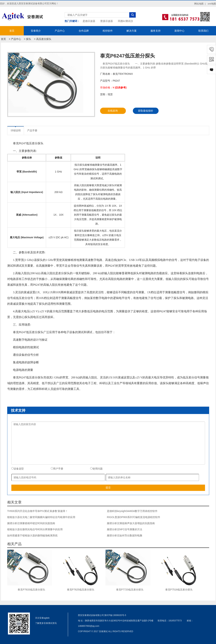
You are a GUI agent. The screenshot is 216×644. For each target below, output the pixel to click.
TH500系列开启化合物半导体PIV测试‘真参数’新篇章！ (38, 511)
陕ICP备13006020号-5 (115, 615)
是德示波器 (89, 21)
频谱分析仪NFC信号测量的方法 (125, 529)
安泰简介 (36, 31)
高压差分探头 (44, 39)
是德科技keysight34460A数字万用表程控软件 (132, 511)
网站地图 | (200, 4)
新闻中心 (179, 31)
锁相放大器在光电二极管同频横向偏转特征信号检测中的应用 (41, 517)
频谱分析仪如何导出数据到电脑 (125, 535)
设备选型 (18, 469)
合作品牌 (84, 31)
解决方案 (132, 31)
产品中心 (60, 31)
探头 (29, 39)
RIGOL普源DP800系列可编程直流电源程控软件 (134, 517)
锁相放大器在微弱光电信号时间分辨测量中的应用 (35, 529)
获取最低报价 (146, 111)
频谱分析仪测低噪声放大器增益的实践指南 (131, 523)
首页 (12, 31)
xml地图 (212, 4)
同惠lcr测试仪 (126, 21)
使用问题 (96, 469)
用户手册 (57, 469)
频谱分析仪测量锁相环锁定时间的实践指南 (31, 523)
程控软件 (108, 31)
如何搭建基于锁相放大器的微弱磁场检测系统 (32, 535)
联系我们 (203, 31)
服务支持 (156, 31)
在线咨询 (113, 111)
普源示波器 (107, 21)
